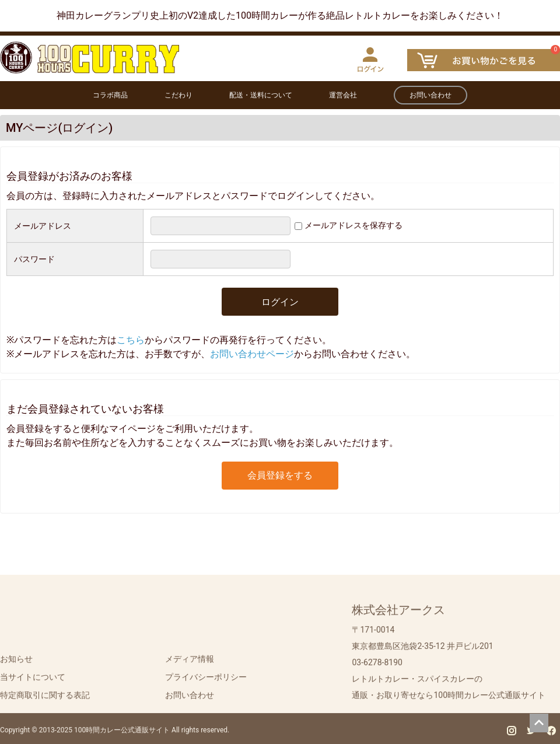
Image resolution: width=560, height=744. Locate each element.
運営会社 (343, 95)
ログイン (280, 302)
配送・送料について (261, 95)
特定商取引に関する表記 (45, 698)
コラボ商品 (110, 95)
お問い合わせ (430, 95)
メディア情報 (190, 662)
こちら (131, 340)
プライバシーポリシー (206, 680)
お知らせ (16, 662)
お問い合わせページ (252, 354)
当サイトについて (33, 680)
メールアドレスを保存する (353, 225)
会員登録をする (280, 475)
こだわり (178, 95)
